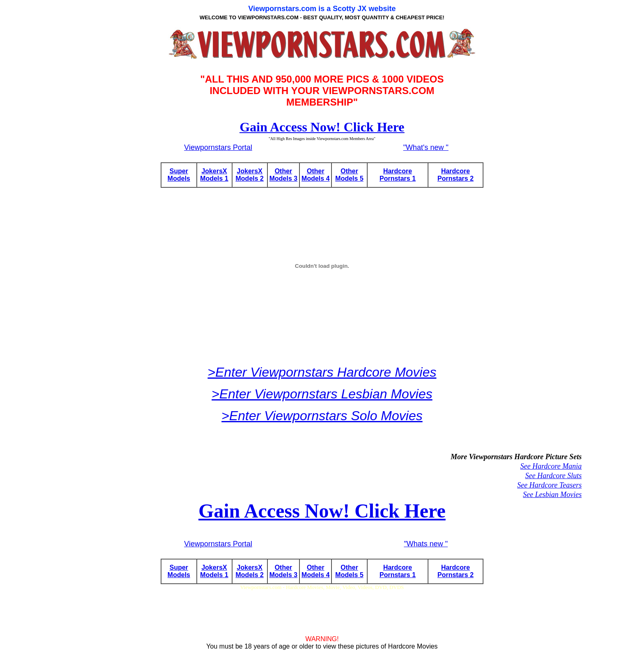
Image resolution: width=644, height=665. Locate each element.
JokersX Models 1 (214, 175)
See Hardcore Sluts (554, 476)
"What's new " (426, 147)
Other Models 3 (283, 175)
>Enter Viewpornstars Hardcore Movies (322, 372)
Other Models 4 (315, 175)
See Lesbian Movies (552, 495)
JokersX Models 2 (250, 175)
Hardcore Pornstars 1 (398, 175)
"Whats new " (426, 544)
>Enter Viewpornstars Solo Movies (322, 416)
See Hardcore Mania (551, 466)
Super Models (179, 175)
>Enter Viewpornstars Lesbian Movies (322, 394)
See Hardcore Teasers (549, 485)
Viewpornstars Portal (218, 147)
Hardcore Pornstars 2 (455, 175)
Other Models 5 (349, 175)
